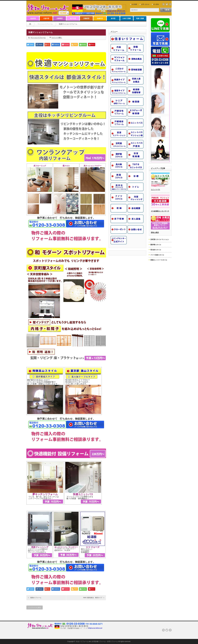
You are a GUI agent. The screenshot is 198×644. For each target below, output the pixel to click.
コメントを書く (57, 38)
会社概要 (134, 4)
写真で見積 (140, 18)
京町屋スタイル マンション (160, 239)
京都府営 (86, 18)
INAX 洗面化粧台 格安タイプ (93, 598)
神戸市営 (73, 18)
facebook (170, 4)
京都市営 (100, 18)
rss (163, 4)
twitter (167, 4)
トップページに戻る (35, 607)
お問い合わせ (145, 4)
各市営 (113, 18)
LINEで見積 (127, 18)
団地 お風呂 (155, 233)
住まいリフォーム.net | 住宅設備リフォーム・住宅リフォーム (97, 641)
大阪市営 (46, 18)
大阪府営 (33, 18)
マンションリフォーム (45, 24)
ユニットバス (155, 190)
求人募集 (156, 4)
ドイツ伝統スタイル (157, 255)
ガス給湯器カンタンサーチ (160, 211)
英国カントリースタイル (159, 260)
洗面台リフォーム (36, 598)
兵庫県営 (60, 18)
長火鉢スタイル (156, 250)
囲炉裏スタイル (156, 245)
